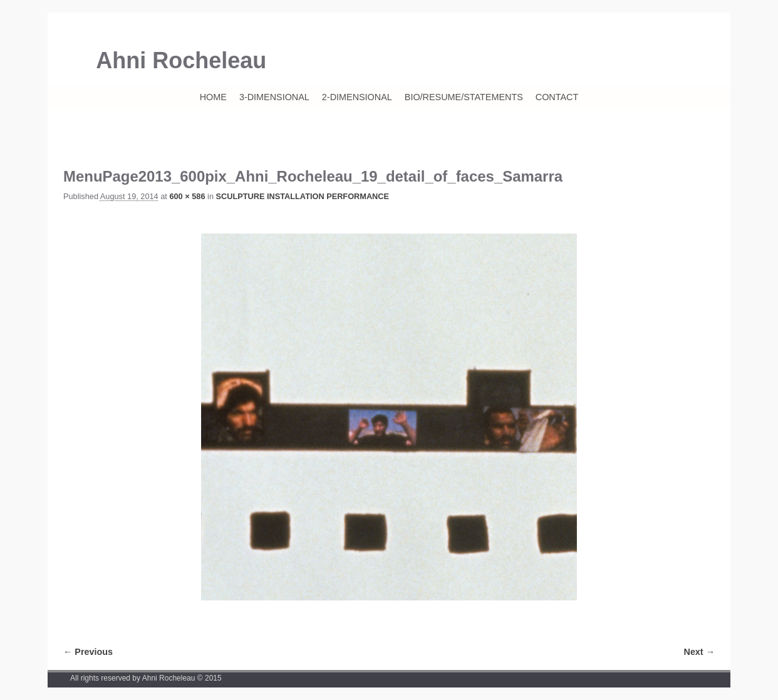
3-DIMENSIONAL (274, 97)
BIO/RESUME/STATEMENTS (464, 97)
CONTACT (557, 97)
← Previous (88, 652)
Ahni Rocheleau (181, 60)
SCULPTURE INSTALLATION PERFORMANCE (303, 196)
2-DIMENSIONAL (357, 97)
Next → (699, 652)
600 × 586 (187, 196)
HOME (213, 97)
